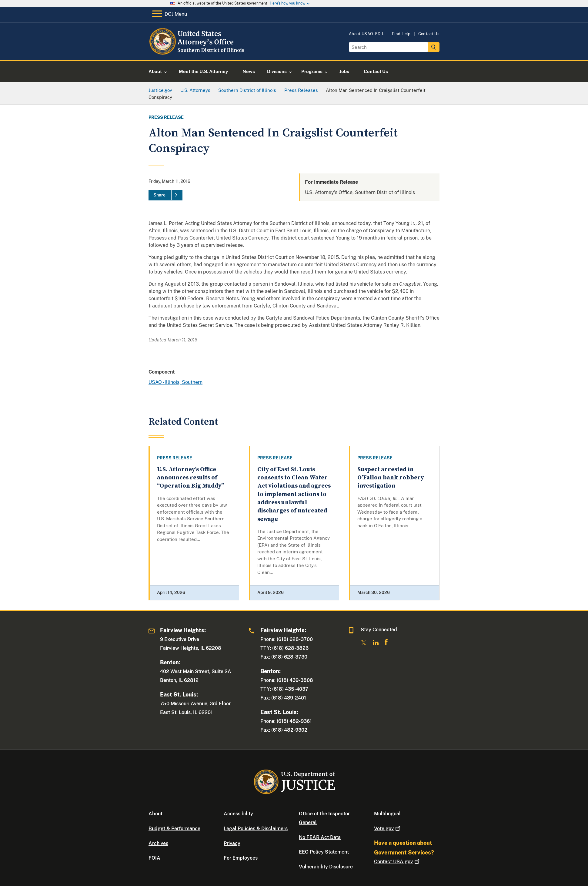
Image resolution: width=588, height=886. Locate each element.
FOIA (154, 858)
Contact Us (429, 34)
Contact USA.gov (397, 862)
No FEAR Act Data (320, 837)
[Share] (165, 195)
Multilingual (387, 814)
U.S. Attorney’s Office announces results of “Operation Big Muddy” (190, 478)
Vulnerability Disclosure (326, 867)
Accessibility (238, 814)
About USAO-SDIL (367, 34)
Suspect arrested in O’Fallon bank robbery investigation (391, 478)
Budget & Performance (174, 829)
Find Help (401, 34)
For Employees (241, 858)
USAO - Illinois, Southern (175, 382)
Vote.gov (388, 829)
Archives (158, 843)
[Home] (198, 53)
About (155, 814)
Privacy (232, 843)
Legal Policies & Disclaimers (256, 829)
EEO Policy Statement (324, 852)
